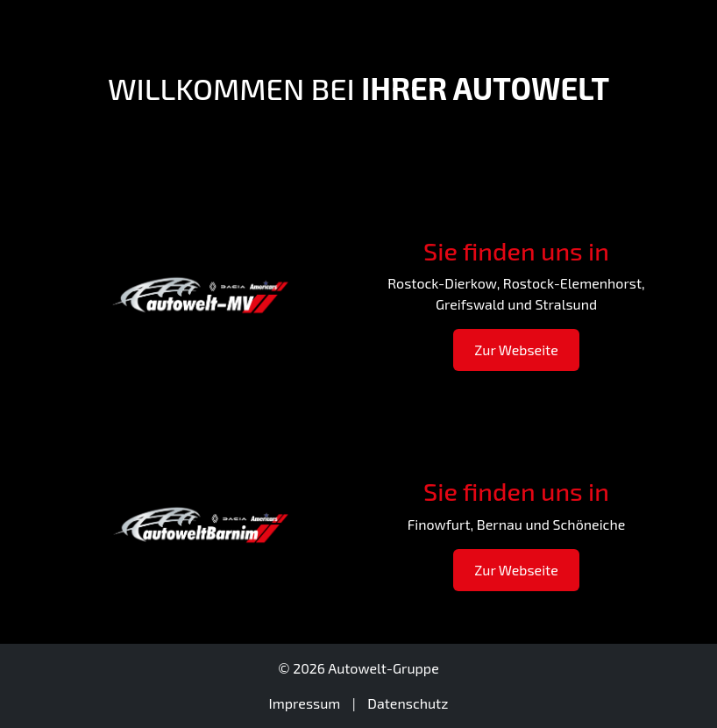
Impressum (305, 703)
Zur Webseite (516, 350)
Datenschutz (408, 703)
